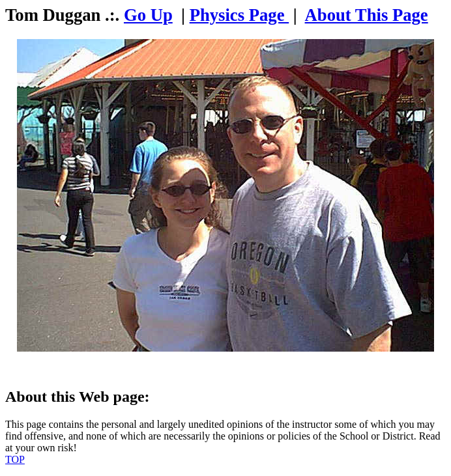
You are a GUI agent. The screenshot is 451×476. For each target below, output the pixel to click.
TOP (15, 459)
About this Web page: (78, 397)
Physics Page (240, 15)
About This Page (367, 15)
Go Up (148, 15)
